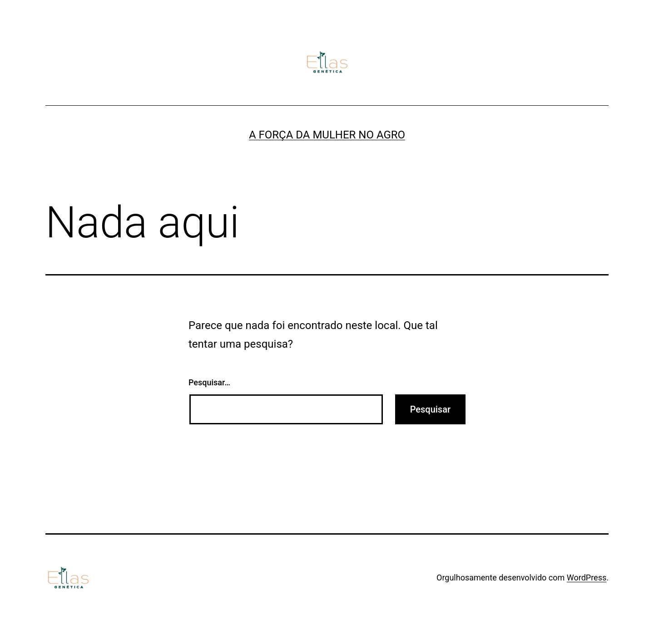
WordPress (587, 578)
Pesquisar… (209, 382)
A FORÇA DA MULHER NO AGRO (327, 135)
